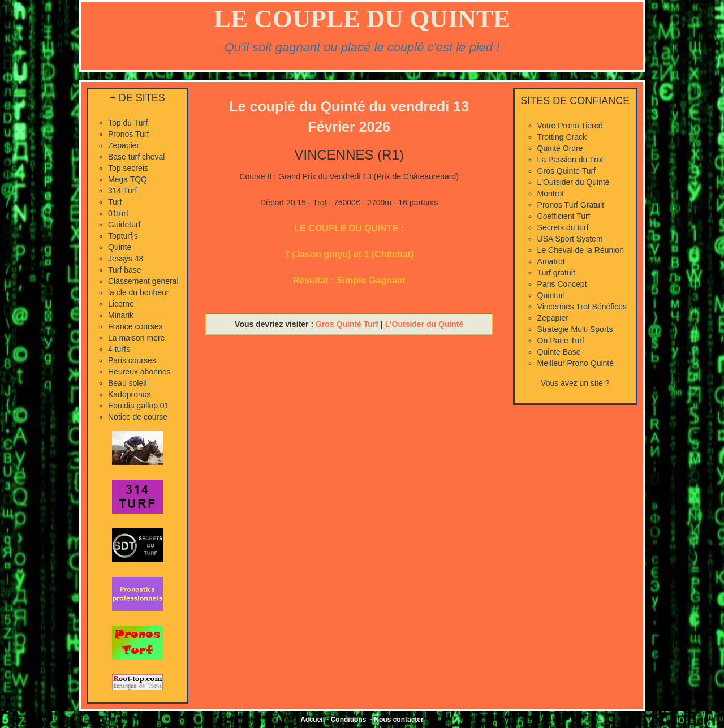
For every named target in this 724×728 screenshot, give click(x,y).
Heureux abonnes (139, 372)
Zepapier (124, 145)
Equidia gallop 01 (138, 406)
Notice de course (138, 417)
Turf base (125, 270)
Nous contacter (398, 720)
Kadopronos (130, 394)
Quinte (120, 247)
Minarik (121, 315)
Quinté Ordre (560, 148)
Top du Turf (128, 123)
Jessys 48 (126, 259)
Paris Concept (562, 284)
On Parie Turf (561, 341)
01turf (118, 213)
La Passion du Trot (570, 160)
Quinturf (551, 295)
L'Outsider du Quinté (425, 324)
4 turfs (119, 349)
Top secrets (128, 168)
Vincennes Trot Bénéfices (582, 307)
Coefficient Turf (564, 216)
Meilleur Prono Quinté (576, 363)
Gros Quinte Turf (566, 171)
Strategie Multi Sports (575, 329)
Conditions (349, 720)
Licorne (121, 304)
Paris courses (132, 360)
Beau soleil (128, 383)
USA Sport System (570, 239)
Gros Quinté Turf (347, 324)
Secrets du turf (563, 227)
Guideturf (124, 225)
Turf (115, 202)
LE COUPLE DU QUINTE (362, 19)
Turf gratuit (556, 273)
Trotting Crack (562, 137)
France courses (135, 326)
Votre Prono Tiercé (570, 126)
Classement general (143, 281)
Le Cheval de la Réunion (581, 250)
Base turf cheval (136, 157)
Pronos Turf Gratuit (571, 205)
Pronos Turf (128, 134)
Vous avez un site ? (575, 383)
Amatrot (551, 261)
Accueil (313, 720)
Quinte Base (559, 352)
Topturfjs (123, 236)
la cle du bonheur (138, 292)
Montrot (551, 193)
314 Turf (122, 191)
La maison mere (136, 338)
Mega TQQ (128, 179)
